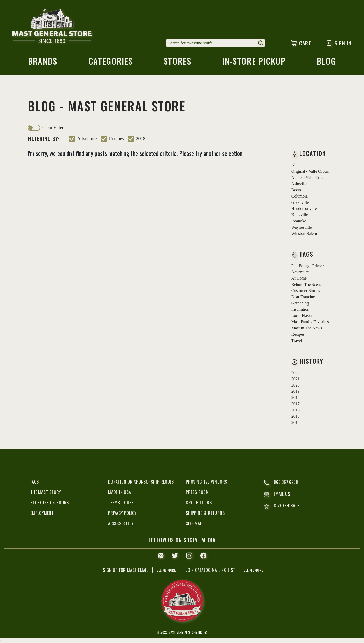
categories (111, 63)
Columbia (300, 196)
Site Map (194, 523)
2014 (296, 422)
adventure (87, 139)
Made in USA (120, 492)
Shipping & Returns (205, 513)
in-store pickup (254, 63)
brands (43, 63)
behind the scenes (307, 284)
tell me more (165, 570)
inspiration (300, 309)
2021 (296, 379)
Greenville (300, 202)
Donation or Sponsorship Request (142, 482)
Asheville (299, 184)
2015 (296, 416)
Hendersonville (304, 209)
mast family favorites (310, 322)
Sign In (339, 43)
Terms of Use (121, 503)
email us (277, 495)
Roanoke (299, 221)
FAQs (35, 482)
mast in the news (307, 328)
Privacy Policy (122, 513)
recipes (117, 139)
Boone (297, 190)
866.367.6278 (281, 483)
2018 (141, 139)
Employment (42, 513)
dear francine (303, 297)
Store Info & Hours (50, 503)
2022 (296, 373)
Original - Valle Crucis (310, 171)
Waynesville (302, 227)
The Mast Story (46, 492)
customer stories (306, 291)
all (294, 165)
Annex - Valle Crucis (309, 177)
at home (299, 278)
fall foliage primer (307, 266)
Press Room (197, 492)
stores (178, 63)
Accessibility (121, 523)
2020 (296, 385)
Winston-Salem (304, 233)
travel (297, 340)
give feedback (282, 506)
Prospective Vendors (206, 482)
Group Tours (199, 503)
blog (326, 63)
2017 (296, 404)
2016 (296, 410)
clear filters (54, 128)
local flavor (302, 316)
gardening (300, 303)
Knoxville (300, 215)
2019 (296, 391)
